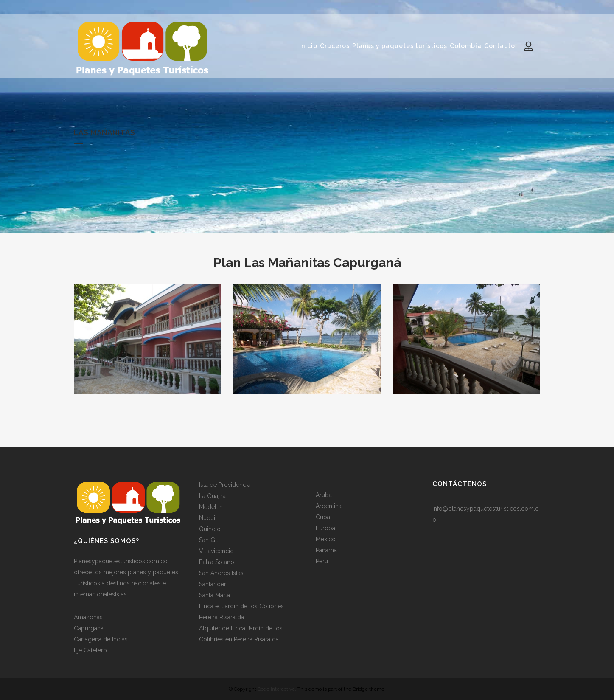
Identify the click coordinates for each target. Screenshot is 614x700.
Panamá (326, 550)
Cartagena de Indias (101, 639)
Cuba (323, 517)
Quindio (210, 529)
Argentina (329, 506)
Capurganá (89, 628)
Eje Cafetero (90, 650)
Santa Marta (214, 595)
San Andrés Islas (221, 573)
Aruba (324, 495)
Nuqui (207, 517)
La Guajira (212, 495)
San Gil (209, 540)
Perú (322, 561)
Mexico (326, 539)
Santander (213, 584)
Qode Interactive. (277, 689)
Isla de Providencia (225, 484)
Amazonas (88, 617)
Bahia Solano (217, 562)
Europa (325, 528)
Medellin (211, 506)
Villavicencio (216, 551)
